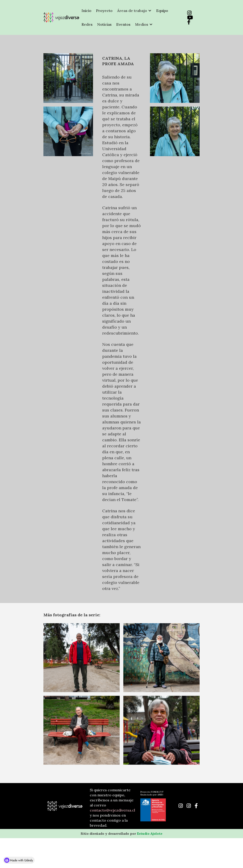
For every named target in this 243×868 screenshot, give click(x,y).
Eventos (123, 24)
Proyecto (104, 11)
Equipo (162, 11)
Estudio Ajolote (150, 834)
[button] (134, 11)
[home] (61, 17)
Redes (87, 24)
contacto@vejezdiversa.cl (112, 810)
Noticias (104, 24)
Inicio (86, 11)
